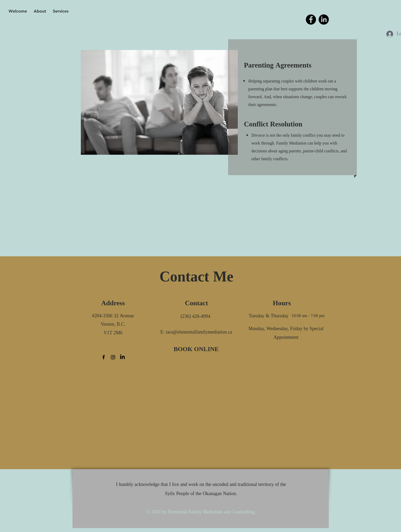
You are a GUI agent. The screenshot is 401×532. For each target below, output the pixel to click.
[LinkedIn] (324, 20)
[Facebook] (311, 20)
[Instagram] (113, 357)
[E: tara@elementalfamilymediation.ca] (196, 332)
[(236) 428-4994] (196, 317)
